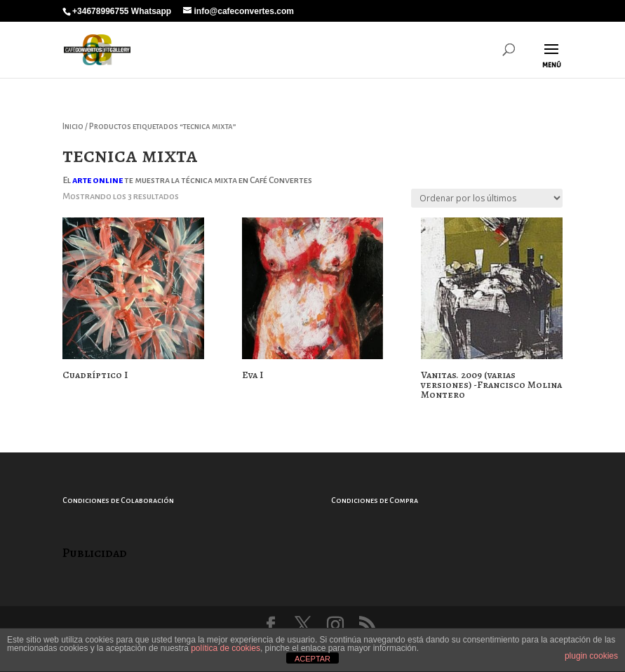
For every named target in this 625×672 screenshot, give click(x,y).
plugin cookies (591, 656)
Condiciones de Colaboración (118, 500)
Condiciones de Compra (375, 500)
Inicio (73, 127)
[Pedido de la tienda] (487, 198)
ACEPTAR (312, 659)
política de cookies (226, 648)
